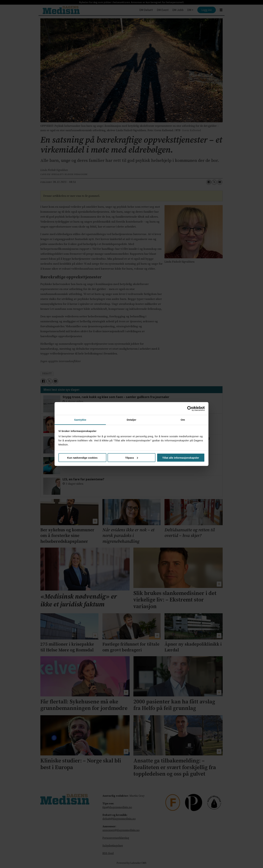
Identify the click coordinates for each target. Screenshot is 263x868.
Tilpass (132, 458)
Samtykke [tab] (80, 420)
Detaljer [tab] (131, 420)
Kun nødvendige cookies (82, 458)
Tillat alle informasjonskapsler (181, 458)
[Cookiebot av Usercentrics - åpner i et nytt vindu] (190, 409)
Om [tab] (183, 420)
